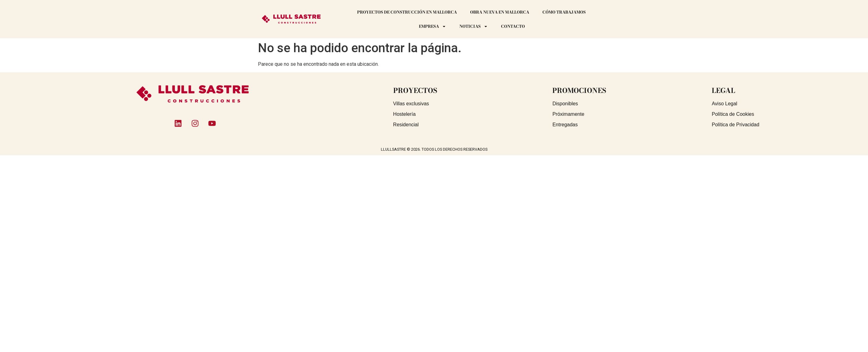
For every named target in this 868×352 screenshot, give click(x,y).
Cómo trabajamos (564, 12)
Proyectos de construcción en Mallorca (407, 12)
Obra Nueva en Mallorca (500, 12)
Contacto (513, 26)
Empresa (432, 26)
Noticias (474, 26)
